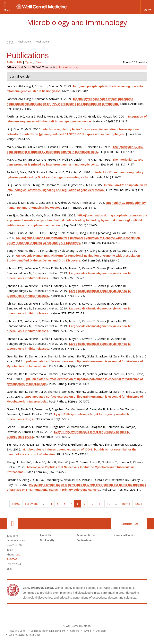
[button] (147, 7)
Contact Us (129, 524)
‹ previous (32, 504)
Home (10, 42)
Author (11, 62)
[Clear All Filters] (67, 67)
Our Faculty (47, 540)
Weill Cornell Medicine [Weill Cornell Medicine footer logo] (77, 612)
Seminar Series (86, 535)
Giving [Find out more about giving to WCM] (87, 631)
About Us (45, 535)
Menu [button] (7, 10)
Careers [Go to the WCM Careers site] (75, 631)
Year (39, 62)
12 (109, 504)
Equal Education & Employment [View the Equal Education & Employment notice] (48, 631)
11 (100, 504)
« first (16, 504)
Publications (84, 540)
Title (19, 62)
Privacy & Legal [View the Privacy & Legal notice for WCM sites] (17, 631)
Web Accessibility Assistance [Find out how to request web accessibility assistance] (25, 635)
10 (92, 504)
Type (29, 62)
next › (126, 504)
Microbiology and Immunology (77, 22)
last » (139, 504)
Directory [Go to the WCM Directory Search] (101, 631)
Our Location (13, 524)
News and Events (124, 535)
